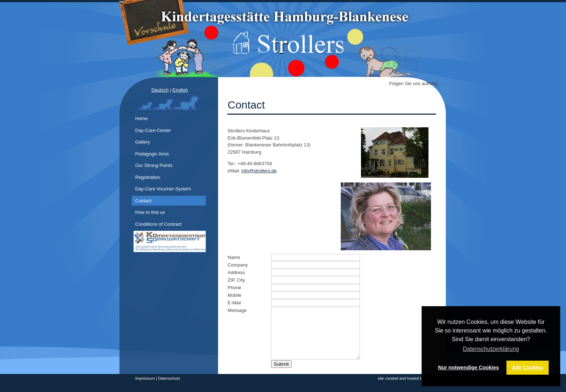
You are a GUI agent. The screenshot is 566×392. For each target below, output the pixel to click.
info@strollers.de (259, 171)
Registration (148, 177)
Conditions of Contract (159, 224)
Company (238, 265)
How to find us (150, 212)
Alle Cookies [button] (527, 367)
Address (236, 272)
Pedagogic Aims (152, 154)
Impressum (145, 378)
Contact (143, 201)
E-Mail (234, 303)
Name (234, 257)
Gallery (143, 142)
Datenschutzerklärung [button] (491, 349)
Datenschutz (169, 378)
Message (237, 310)
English (180, 90)
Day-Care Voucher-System (163, 189)
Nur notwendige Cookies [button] (469, 367)
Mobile (235, 295)
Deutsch (160, 90)
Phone (235, 288)
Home (142, 118)
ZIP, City (236, 280)
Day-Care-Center (153, 130)
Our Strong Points (154, 165)
